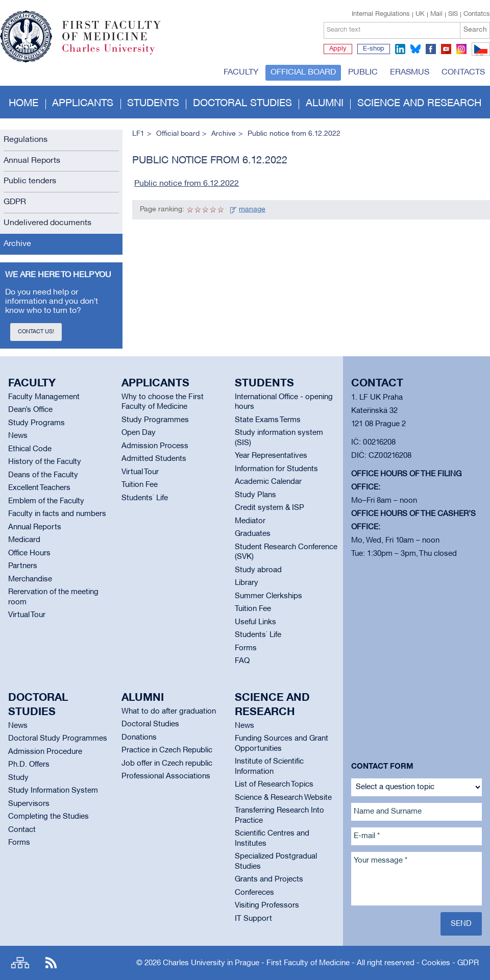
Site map (20, 963)
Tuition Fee (140, 485)
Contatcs (477, 14)
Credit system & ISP (269, 508)
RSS (51, 963)
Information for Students (276, 469)
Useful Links (255, 622)
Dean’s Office (30, 410)
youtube (446, 49)
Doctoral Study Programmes (58, 739)
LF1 (138, 134)
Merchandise (30, 579)
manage (252, 210)
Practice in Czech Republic (167, 750)
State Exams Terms (268, 420)
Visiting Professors (267, 905)
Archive (17, 244)
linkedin (400, 49)
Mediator (250, 521)
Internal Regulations (381, 14)
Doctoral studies (242, 104)
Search (475, 30)
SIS (453, 14)
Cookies (436, 963)
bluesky (415, 49)
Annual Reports (32, 161)
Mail (436, 14)
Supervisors (29, 804)
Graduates (253, 534)
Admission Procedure (45, 752)
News (18, 436)
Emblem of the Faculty (46, 501)
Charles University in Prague (117, 54)
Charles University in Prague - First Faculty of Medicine (256, 963)
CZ (479, 55)
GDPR (15, 202)
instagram (461, 49)
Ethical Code (30, 449)
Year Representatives (271, 456)
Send (461, 924)
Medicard (24, 540)
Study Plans (255, 495)
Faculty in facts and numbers (57, 514)
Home (23, 104)
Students (153, 104)
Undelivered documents (47, 223)
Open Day (139, 433)
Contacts (463, 72)
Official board (303, 72)
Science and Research (419, 104)
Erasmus (410, 72)
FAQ (242, 661)
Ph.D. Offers (29, 765)
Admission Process (155, 446)
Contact (22, 830)
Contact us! (36, 332)
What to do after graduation (169, 712)
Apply (338, 49)
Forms (246, 648)
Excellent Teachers (39, 488)
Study (18, 778)
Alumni (325, 104)
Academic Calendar (268, 482)
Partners (23, 566)
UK (420, 14)
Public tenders (30, 181)
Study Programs (36, 423)
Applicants (83, 104)
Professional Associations (166, 776)
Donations (139, 738)
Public (363, 72)
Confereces (254, 893)
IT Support (253, 919)
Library (247, 583)
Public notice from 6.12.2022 (187, 184)
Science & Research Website (283, 798)
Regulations (26, 140)
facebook (431, 49)
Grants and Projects (269, 879)
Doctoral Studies (150, 724)
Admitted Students (154, 459)
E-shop (374, 49)
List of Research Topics (274, 785)
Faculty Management (44, 397)
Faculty (241, 72)
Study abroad (258, 570)
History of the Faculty (45, 462)
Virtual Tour (27, 615)
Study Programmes (155, 420)
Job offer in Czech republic (167, 764)
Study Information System (53, 791)
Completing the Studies (48, 817)
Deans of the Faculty (43, 475)
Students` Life (145, 498)
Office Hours (29, 553)
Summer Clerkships (268, 596)
